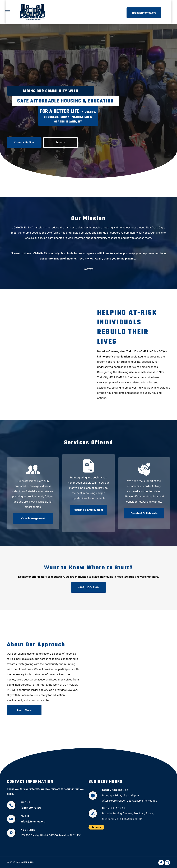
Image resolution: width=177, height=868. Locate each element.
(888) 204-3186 (31, 808)
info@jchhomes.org (33, 822)
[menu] (8, 12)
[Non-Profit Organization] (109, 675)
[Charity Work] (48, 354)
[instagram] (167, 863)
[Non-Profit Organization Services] (151, 681)
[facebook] (161, 863)
